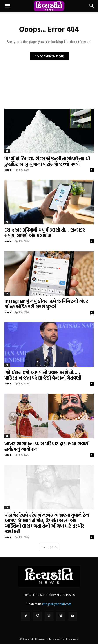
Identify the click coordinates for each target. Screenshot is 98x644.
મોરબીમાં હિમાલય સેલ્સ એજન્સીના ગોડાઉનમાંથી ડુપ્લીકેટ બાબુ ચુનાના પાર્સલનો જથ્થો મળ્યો (47, 161)
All (7, 151)
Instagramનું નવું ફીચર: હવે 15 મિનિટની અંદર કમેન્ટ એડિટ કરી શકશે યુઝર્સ (46, 304)
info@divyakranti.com (57, 604)
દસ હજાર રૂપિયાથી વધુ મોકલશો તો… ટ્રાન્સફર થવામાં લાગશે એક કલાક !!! (45, 233)
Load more (49, 547)
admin (8, 170)
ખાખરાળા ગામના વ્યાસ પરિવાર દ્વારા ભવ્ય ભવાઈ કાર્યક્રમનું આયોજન (46, 446)
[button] (7, 6)
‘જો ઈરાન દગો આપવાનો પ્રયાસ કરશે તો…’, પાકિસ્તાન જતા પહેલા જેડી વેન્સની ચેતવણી (43, 375)
